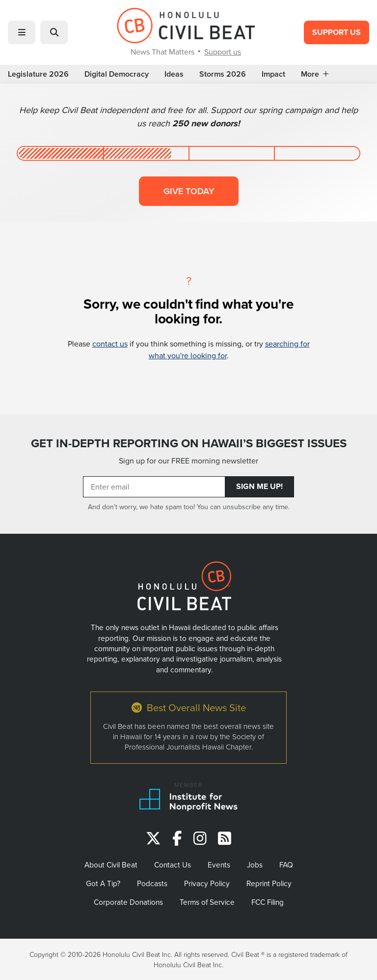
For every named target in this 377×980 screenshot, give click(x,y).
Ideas (174, 74)
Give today (189, 191)
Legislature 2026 (38, 74)
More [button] (315, 74)
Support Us (337, 32)
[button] (22, 32)
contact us (110, 344)
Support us (223, 52)
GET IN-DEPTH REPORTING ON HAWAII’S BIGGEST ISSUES (189, 443)
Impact (273, 74)
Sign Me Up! (259, 486)
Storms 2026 (223, 74)
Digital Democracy (117, 74)
